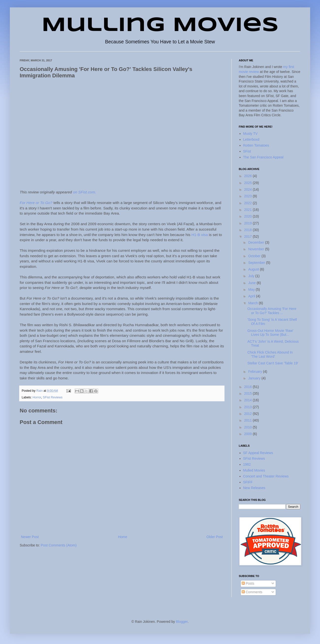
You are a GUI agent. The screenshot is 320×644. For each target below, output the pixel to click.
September (257, 263)
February (256, 372)
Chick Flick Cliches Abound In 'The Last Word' (270, 354)
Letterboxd (251, 139)
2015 (248, 393)
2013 (248, 407)
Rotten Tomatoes (256, 145)
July (252, 276)
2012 (248, 414)
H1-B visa (200, 235)
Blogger (182, 622)
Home (122, 537)
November (256, 249)
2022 (248, 203)
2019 (248, 223)
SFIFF (248, 482)
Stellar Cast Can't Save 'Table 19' (273, 363)
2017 (248, 237)
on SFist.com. (84, 192)
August (254, 269)
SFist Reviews (53, 397)
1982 (247, 464)
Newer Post (30, 537)
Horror (37, 397)
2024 (248, 189)
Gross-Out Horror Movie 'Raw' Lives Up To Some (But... (270, 333)
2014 (248, 400)
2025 (248, 183)
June (252, 283)
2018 (248, 230)
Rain (40, 391)
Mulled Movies (254, 470)
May (252, 289)
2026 (248, 176)
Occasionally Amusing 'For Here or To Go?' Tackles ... (272, 311)
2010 (248, 427)
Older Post (215, 537)
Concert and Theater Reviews (266, 476)
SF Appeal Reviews (258, 453)
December (256, 242)
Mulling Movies (160, 26)
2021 (248, 210)
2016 (248, 387)
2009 (248, 434)
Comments (252, 592)
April (252, 296)
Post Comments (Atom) (59, 545)
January (255, 378)
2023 (248, 196)
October (255, 256)
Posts (248, 583)
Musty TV (250, 134)
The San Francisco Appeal (263, 157)
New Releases (254, 488)
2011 (248, 420)
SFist (247, 151)
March (253, 303)
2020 (248, 216)
